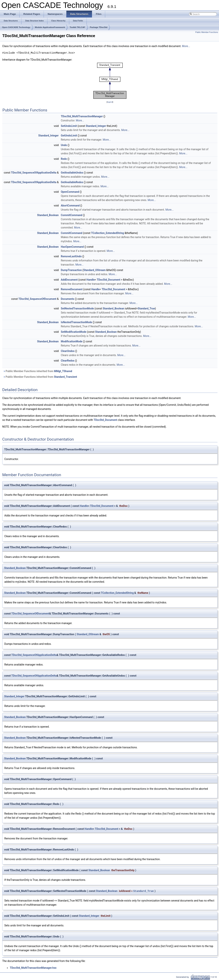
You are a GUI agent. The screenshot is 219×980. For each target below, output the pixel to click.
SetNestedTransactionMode (77, 308)
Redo (64, 159)
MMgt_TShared (63, 371)
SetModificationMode (74, 332)
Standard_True (146, 308)
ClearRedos (68, 361)
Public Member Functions (207, 32)
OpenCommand (70, 192)
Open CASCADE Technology (16, 27)
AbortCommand (70, 206)
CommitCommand (71, 215)
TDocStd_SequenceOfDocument (37, 299)
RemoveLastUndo (71, 256)
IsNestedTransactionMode (76, 322)
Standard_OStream (94, 270)
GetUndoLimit (69, 136)
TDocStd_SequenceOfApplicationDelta (34, 173)
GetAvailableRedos (72, 182)
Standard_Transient (66, 377)
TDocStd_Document (108, 280)
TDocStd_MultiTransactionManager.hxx (33, 968)
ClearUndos (68, 351)
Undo (64, 145)
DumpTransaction (71, 270)
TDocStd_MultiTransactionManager (82, 116)
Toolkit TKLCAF (77, 27)
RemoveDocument (72, 289)
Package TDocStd (99, 27)
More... (186, 46)
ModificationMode (72, 341)
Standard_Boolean (48, 215)
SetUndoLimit (69, 126)
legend (110, 102)
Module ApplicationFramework (50, 27)
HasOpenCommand (72, 247)
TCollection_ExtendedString (108, 233)
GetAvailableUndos (72, 173)
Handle (90, 280)
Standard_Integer (96, 126)
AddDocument (69, 280)
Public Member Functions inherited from (38, 371)
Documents (68, 299)
